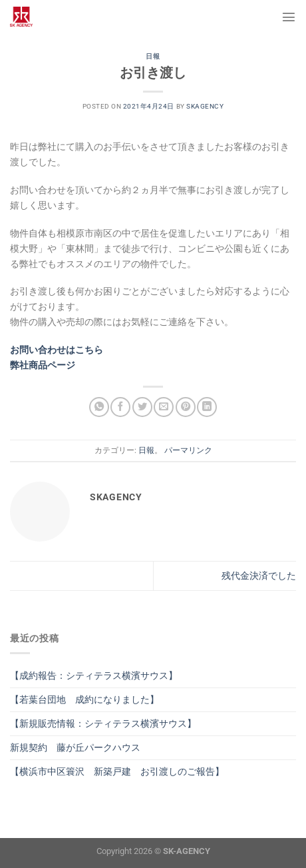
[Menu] (289, 17)
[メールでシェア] (164, 407)
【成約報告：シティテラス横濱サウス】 (94, 676)
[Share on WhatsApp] (99, 407)
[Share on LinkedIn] (207, 407)
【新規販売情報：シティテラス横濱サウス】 (103, 724)
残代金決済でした (259, 576)
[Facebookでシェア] (120, 407)
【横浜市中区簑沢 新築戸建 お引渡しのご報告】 (117, 772)
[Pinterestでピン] (186, 407)
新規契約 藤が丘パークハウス (75, 748)
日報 (153, 56)
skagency (205, 106)
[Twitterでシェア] (142, 407)
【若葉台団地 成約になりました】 (84, 700)
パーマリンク (188, 450)
